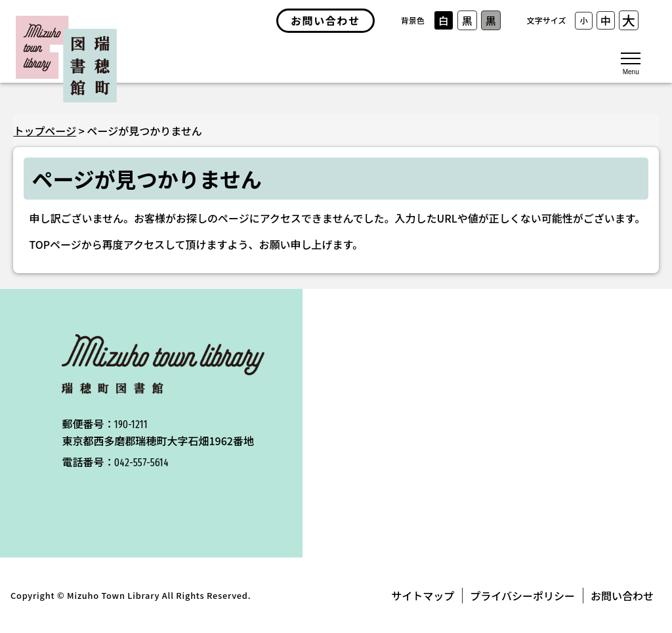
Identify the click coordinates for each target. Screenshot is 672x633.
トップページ (45, 131)
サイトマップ (423, 596)
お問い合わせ (622, 596)
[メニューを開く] (631, 62)
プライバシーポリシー (522, 596)
